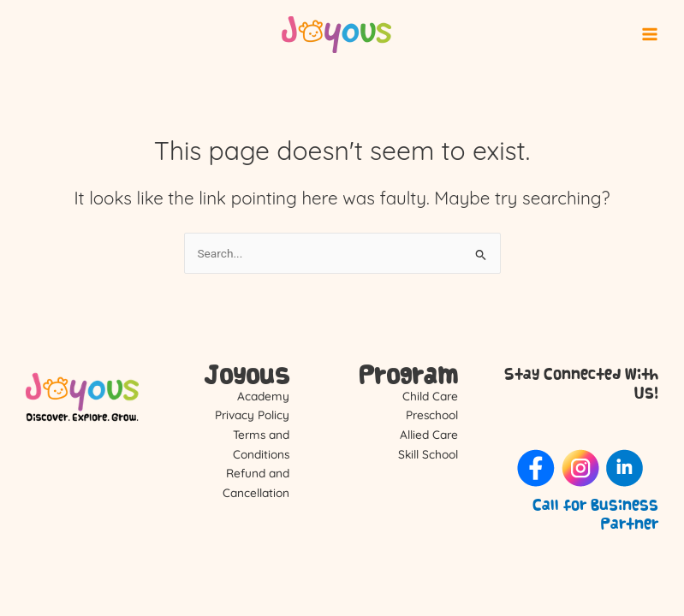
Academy (263, 396)
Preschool (432, 415)
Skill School (428, 454)
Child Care (430, 396)
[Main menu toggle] (650, 35)
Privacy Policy (252, 415)
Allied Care (429, 434)
